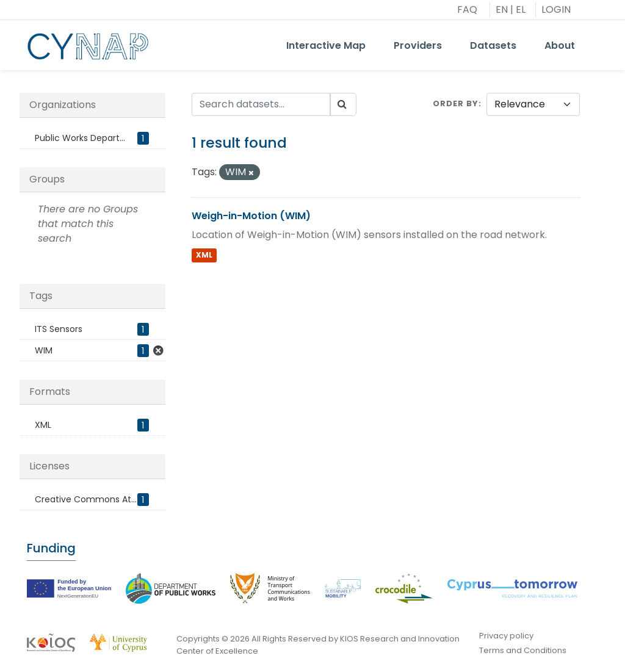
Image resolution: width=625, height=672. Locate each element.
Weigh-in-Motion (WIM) (251, 216)
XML (204, 255)
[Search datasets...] (261, 104)
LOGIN (556, 9)
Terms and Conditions (523, 650)
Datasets (493, 45)
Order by (456, 103)
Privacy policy (506, 636)
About (560, 45)
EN (502, 9)
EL (521, 9)
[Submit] (343, 104)
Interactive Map (326, 45)
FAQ (467, 9)
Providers (418, 45)
